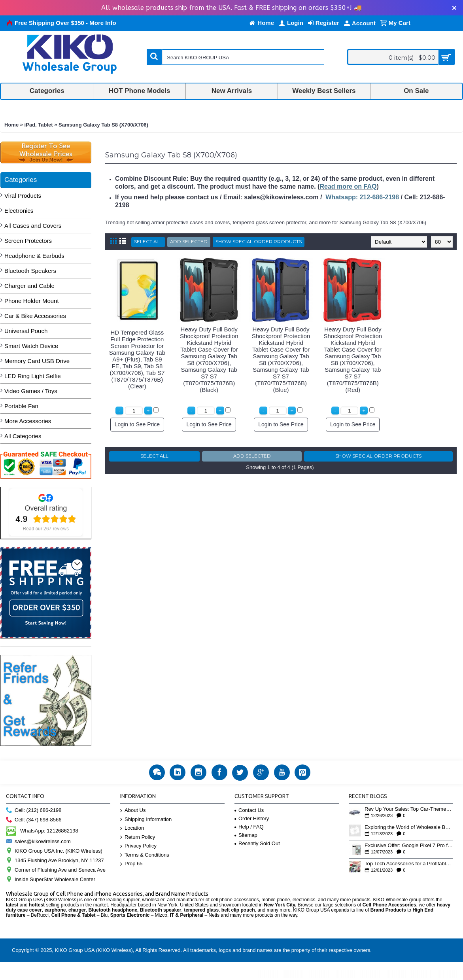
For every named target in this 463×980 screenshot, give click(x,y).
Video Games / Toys (31, 391)
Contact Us (249, 810)
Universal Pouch (26, 331)
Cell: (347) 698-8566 (34, 820)
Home (11, 125)
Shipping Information (146, 820)
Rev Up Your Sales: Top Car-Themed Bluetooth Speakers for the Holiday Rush (409, 809)
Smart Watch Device (31, 346)
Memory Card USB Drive (37, 361)
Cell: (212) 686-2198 (34, 811)
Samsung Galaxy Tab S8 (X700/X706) (103, 125)
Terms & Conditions (145, 855)
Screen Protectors (28, 241)
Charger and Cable (29, 286)
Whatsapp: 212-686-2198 (362, 197)
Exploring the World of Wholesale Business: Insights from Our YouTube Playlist (409, 827)
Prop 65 (131, 864)
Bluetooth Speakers (30, 271)
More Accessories (28, 421)
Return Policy (138, 837)
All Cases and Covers (33, 226)
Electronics (19, 211)
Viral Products (23, 196)
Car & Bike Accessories (35, 316)
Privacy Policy (138, 846)
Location (132, 828)
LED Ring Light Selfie (33, 376)
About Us (133, 811)
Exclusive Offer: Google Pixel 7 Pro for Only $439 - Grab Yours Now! (409, 846)
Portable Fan (21, 406)
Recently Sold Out (257, 843)
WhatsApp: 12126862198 (42, 831)
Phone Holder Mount (32, 301)
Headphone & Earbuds (34, 256)
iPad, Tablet (39, 125)
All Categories (23, 436)
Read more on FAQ (348, 186)
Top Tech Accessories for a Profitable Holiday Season (409, 864)
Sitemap (246, 835)
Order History (252, 818)
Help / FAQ (249, 827)
